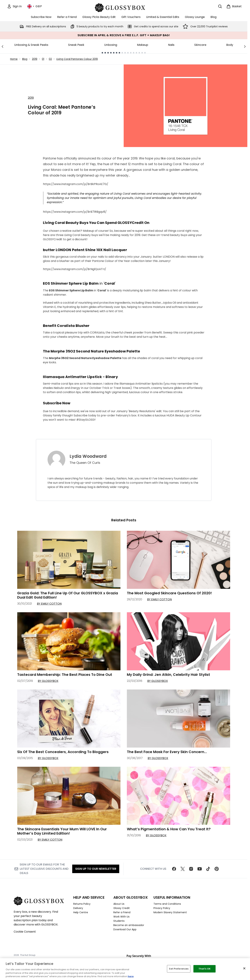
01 (43, 59)
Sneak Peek (76, 45)
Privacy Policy (162, 908)
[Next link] (245, 46)
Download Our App (125, 929)
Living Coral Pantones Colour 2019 (77, 59)
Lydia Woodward (88, 456)
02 (50, 59)
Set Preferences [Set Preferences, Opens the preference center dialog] (179, 969)
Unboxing (111, 45)
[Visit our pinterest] (217, 869)
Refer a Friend (122, 912)
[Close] (244, 968)
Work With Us (121, 917)
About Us (119, 904)
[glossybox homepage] (124, 7)
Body (230, 45)
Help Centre (81, 912)
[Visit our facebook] (174, 869)
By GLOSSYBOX (48, 681)
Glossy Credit (122, 908)
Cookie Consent (25, 932)
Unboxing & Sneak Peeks (31, 45)
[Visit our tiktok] (208, 869)
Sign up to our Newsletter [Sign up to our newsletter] (96, 869)
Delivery (78, 908)
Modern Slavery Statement (170, 912)
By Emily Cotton (49, 604)
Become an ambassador (129, 925)
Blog (25, 59)
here (131, 976)
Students (119, 921)
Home (14, 59)
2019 (35, 59)
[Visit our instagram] (191, 869)
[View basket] (234, 6)
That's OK (205, 969)
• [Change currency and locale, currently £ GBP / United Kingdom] (35, 6)
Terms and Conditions (167, 904)
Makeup (143, 45)
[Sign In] (14, 6)
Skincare (200, 45)
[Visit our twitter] (183, 869)
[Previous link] (2, 46)
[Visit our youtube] (200, 869)
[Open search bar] (220, 6)
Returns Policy (82, 904)
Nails (171, 45)
